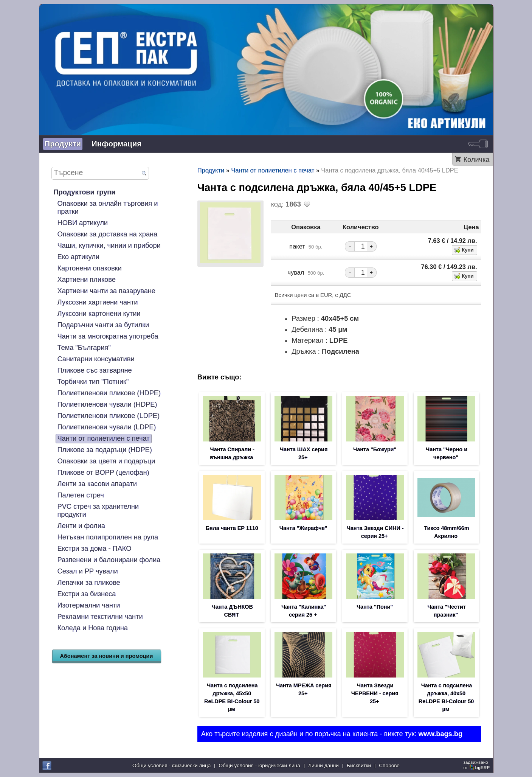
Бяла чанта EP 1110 (232, 528)
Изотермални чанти (89, 605)
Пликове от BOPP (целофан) (103, 472)
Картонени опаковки (90, 268)
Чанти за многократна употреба (108, 336)
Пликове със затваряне (95, 370)
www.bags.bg (440, 734)
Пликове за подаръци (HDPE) (105, 450)
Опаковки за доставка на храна (108, 234)
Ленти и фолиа (81, 526)
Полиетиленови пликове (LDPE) (109, 416)
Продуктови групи (85, 192)
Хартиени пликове (87, 280)
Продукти (63, 144)
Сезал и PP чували (88, 571)
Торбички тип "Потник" (93, 382)
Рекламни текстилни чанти (100, 617)
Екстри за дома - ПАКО (95, 549)
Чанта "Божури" (375, 449)
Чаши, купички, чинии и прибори (109, 246)
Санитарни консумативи (96, 359)
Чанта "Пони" (375, 607)
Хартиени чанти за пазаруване (106, 291)
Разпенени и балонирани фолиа (109, 560)
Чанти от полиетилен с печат (104, 438)
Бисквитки (359, 765)
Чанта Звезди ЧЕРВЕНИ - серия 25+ (375, 693)
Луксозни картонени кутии (99, 314)
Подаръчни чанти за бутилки (103, 325)
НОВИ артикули (83, 223)
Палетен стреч (81, 495)
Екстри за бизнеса (87, 594)
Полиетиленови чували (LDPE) (107, 427)
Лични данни (323, 765)
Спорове (389, 765)
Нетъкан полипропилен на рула (108, 537)
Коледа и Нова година (93, 628)
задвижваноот (477, 765)
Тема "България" (84, 348)
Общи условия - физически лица (171, 765)
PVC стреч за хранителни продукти (98, 510)
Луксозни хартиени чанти (98, 302)
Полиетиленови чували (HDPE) (107, 404)
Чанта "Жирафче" (303, 528)
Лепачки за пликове (89, 583)
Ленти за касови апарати (97, 484)
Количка (476, 160)
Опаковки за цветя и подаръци (106, 461)
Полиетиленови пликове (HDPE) (109, 393)
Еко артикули (78, 257)
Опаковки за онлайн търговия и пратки (108, 207)
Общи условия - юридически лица (259, 765)
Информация (116, 144)
